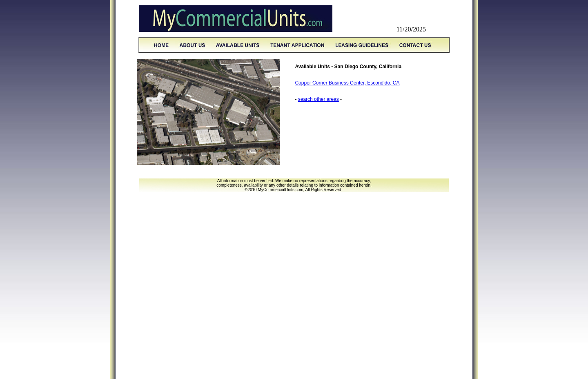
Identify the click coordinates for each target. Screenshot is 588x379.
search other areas (318, 99)
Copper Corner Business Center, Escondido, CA (347, 83)
